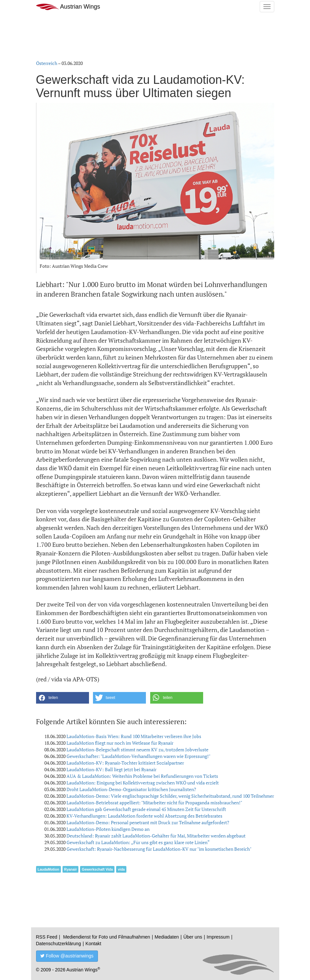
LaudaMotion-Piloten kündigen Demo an (108, 829)
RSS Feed (47, 937)
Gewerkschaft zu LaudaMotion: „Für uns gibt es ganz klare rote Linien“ (138, 842)
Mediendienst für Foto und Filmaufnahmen (107, 937)
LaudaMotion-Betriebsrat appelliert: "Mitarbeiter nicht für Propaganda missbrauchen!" (154, 803)
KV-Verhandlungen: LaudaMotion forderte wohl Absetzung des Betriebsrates (144, 816)
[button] (63, 698)
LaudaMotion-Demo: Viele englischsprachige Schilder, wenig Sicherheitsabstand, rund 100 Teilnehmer (170, 796)
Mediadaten (167, 937)
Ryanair (71, 869)
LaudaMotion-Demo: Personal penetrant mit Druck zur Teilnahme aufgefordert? (148, 822)
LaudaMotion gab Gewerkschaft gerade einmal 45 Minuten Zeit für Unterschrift (146, 809)
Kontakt (93, 944)
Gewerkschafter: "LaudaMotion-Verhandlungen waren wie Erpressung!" (138, 756)
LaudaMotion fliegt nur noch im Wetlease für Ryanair (120, 743)
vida (121, 869)
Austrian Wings (68, 7)
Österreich (47, 63)
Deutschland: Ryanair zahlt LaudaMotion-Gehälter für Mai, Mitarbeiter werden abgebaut (156, 836)
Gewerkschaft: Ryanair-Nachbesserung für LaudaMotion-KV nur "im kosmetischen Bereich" (159, 849)
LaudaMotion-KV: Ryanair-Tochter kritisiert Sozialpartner (125, 763)
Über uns (193, 937)
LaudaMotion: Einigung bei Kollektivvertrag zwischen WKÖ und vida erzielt (143, 783)
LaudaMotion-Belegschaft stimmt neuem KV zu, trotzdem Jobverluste (137, 749)
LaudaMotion (48, 869)
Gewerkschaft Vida (97, 869)
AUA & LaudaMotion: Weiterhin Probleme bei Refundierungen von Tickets (142, 776)
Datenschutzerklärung (59, 944)
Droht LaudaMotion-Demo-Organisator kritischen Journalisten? (131, 789)
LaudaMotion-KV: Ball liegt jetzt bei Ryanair (111, 769)
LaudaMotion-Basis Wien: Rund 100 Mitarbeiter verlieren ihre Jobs (134, 736)
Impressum (218, 937)
